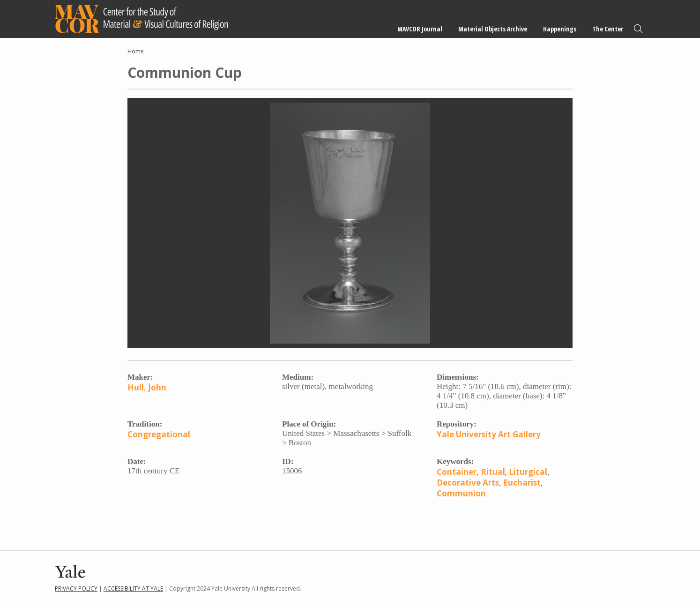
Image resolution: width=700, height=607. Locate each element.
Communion (461, 493)
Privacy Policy (76, 588)
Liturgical (528, 472)
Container (457, 472)
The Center (608, 29)
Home (136, 51)
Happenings (560, 29)
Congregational (159, 434)
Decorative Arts (468, 483)
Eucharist (522, 483)
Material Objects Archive (493, 29)
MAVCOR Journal (420, 29)
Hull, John (147, 387)
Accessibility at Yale (133, 588)
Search (638, 29)
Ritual (493, 472)
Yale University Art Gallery (489, 434)
